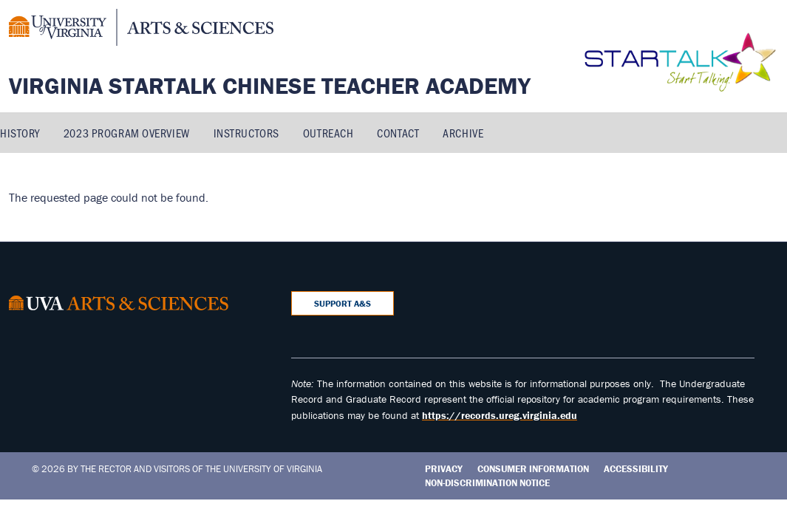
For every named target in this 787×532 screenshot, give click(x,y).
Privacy (444, 469)
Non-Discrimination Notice (487, 483)
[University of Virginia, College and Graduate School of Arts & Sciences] (141, 30)
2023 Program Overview (127, 133)
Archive (463, 133)
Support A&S (343, 303)
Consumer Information (533, 469)
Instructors (246, 133)
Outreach (328, 133)
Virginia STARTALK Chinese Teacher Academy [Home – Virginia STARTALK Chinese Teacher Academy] (270, 85)
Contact (398, 133)
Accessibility (636, 469)
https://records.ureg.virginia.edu (500, 415)
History (20, 133)
